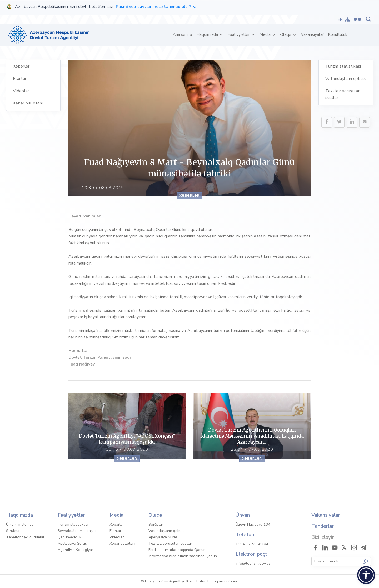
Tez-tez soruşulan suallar (170, 543)
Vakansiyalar (312, 34)
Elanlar (20, 79)
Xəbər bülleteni (28, 103)
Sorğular (156, 524)
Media (265, 34)
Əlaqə (286, 34)
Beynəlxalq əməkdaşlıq (77, 531)
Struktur (13, 531)
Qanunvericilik (69, 537)
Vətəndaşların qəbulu (346, 79)
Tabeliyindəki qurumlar (25, 537)
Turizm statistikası (343, 66)
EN (340, 19)
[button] (366, 575)
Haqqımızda (208, 34)
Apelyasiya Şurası (73, 543)
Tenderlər (323, 526)
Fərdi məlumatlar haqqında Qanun (177, 550)
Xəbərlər (21, 66)
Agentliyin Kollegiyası (76, 550)
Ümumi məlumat (19, 524)
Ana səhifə (183, 34)
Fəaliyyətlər (239, 34)
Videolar (21, 91)
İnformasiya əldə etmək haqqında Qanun (183, 556)
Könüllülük (338, 34)
